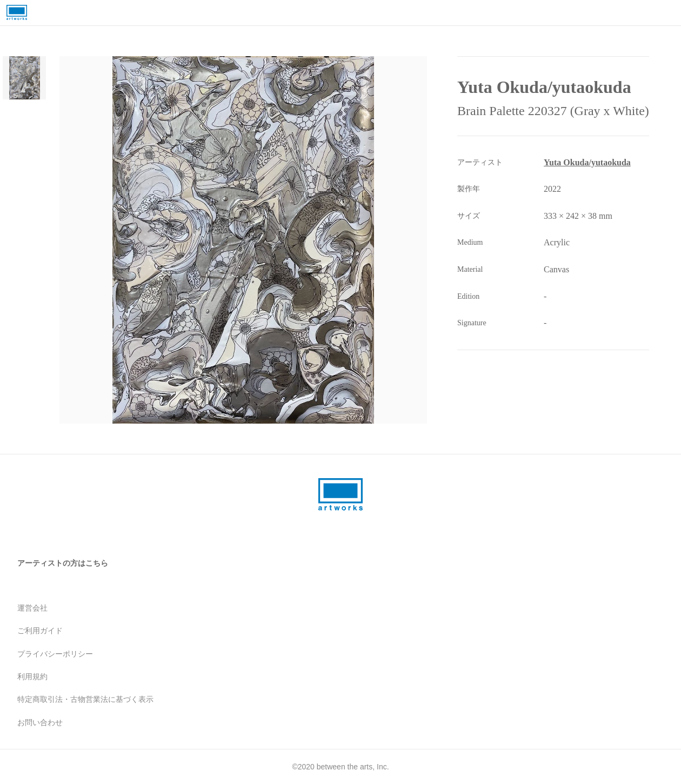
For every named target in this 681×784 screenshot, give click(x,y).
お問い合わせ (40, 722)
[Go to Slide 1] (24, 78)
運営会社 (32, 608)
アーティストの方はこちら (63, 563)
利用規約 (32, 676)
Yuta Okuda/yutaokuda (587, 162)
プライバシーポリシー (55, 654)
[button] (243, 240)
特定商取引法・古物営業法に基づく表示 (85, 699)
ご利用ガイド (40, 631)
